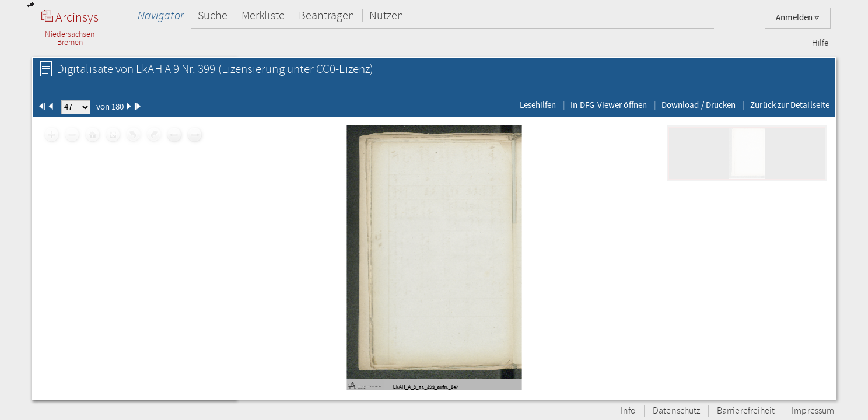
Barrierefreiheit (746, 411)
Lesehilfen (538, 105)
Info (628, 411)
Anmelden (798, 18)
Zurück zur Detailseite (790, 105)
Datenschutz (676, 411)
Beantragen (327, 15)
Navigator (161, 15)
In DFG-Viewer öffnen (609, 105)
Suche (213, 15)
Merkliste (263, 15)
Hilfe (820, 43)
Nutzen (386, 15)
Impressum (813, 411)
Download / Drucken (699, 105)
